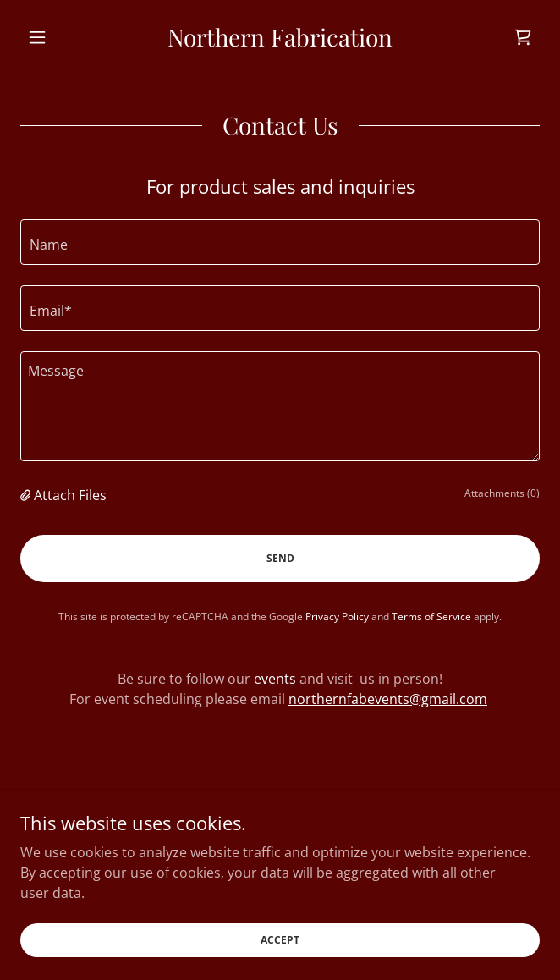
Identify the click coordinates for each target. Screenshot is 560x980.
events (275, 679)
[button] (59, 37)
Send (280, 558)
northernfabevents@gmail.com (388, 699)
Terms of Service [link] (431, 617)
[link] (280, 37)
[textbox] (280, 242)
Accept (280, 940)
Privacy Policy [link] (337, 617)
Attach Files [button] (70, 495)
